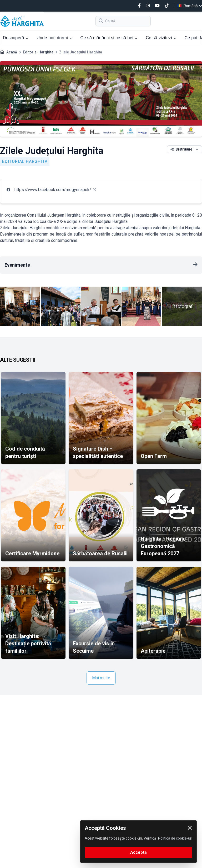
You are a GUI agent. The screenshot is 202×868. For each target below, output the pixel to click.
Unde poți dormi (54, 38)
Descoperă (16, 38)
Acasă (12, 52)
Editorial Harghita (38, 52)
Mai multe (101, 678)
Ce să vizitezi (161, 38)
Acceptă (138, 852)
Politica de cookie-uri (175, 838)
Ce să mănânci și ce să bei (109, 38)
